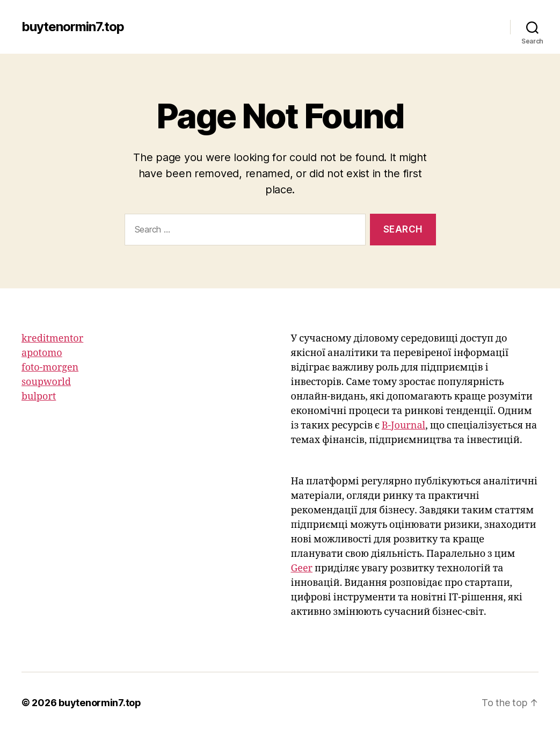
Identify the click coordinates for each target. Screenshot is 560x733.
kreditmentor (52, 339)
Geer (302, 568)
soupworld (46, 382)
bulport (39, 397)
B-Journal (403, 426)
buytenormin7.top (73, 27)
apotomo (42, 353)
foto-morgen (50, 368)
